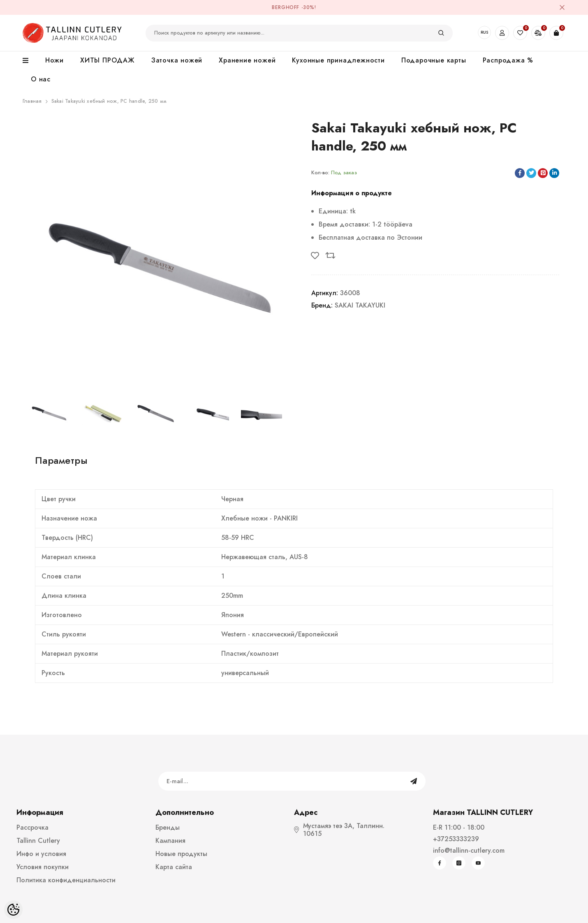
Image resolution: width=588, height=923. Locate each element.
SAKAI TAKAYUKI (360, 305)
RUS (484, 32)
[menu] (30, 61)
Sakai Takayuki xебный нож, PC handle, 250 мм (109, 101)
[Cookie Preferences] (13, 910)
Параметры (61, 460)
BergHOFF (286, 7)
